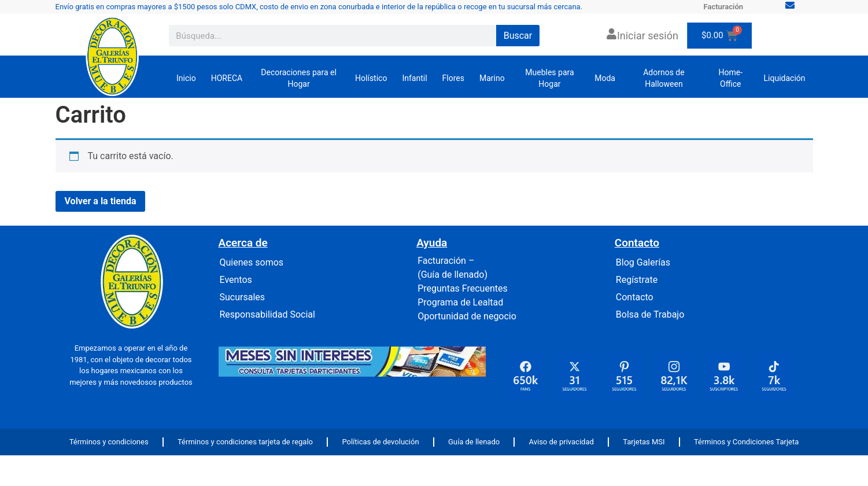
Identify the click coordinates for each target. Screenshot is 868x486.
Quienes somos (252, 262)
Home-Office (730, 78)
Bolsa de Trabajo (650, 314)
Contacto (635, 297)
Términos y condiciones (109, 442)
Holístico (371, 78)
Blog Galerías (643, 262)
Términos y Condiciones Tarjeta (746, 442)
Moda (605, 78)
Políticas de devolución (380, 442)
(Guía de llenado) (453, 275)
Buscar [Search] (518, 36)
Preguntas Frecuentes (463, 288)
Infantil (414, 78)
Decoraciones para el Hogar (298, 78)
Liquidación (785, 78)
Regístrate (637, 280)
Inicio (186, 78)
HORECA (227, 78)
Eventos (236, 280)
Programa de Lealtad (460, 302)
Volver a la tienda (101, 201)
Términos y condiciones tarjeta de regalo (245, 442)
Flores (453, 78)
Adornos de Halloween (664, 78)
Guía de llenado (474, 442)
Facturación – (446, 261)
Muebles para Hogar (549, 78)
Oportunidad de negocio (467, 316)
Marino (492, 78)
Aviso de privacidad (562, 442)
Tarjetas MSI (644, 442)
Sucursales (243, 297)
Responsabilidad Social (267, 314)
